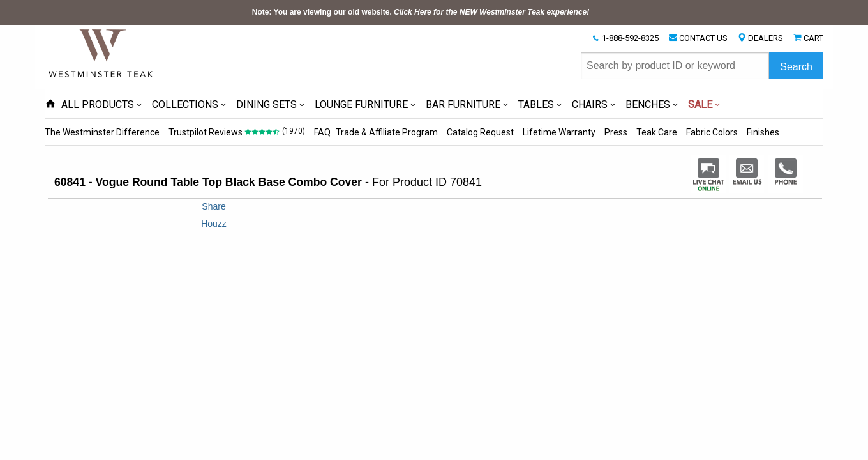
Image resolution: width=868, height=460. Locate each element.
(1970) (294, 131)
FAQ (322, 132)
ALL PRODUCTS (98, 104)
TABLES (536, 104)
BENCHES (648, 104)
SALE (700, 104)
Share (213, 206)
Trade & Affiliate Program (387, 132)
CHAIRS (590, 104)
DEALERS (766, 38)
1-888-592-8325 (630, 38)
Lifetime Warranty (559, 132)
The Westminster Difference (102, 132)
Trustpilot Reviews (206, 132)
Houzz (214, 224)
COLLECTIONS (185, 104)
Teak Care (657, 132)
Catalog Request (480, 132)
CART (813, 38)
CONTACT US (703, 38)
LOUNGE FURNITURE (361, 104)
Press (616, 132)
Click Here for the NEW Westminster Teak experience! (491, 12)
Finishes (763, 132)
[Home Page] (101, 52)
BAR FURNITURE (463, 104)
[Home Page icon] (50, 104)
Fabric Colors (712, 132)
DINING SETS (266, 104)
